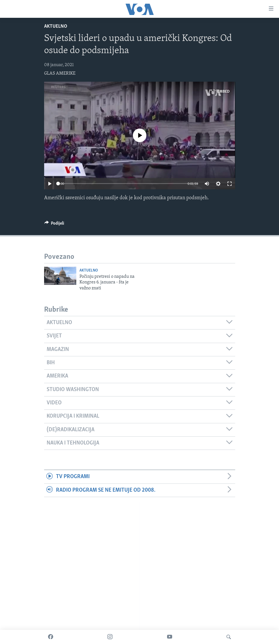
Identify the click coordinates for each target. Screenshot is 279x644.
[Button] (54, 225)
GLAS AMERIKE (60, 73)
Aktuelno (56, 26)
